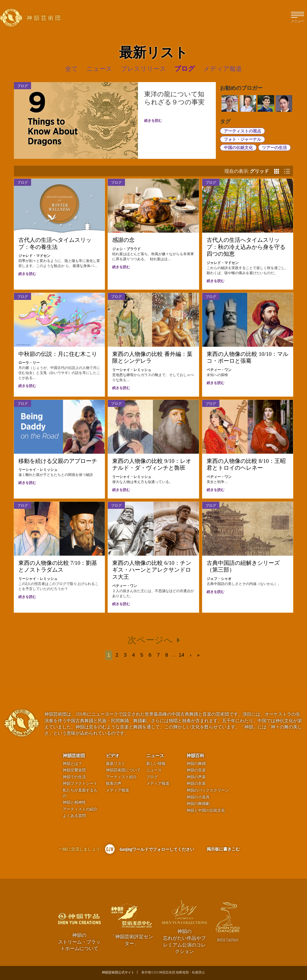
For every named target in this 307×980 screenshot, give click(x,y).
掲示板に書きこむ (223, 849)
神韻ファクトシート (80, 783)
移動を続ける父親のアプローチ (58, 461)
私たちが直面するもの (80, 793)
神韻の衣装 (196, 783)
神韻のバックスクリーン (208, 790)
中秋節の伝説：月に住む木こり (58, 354)
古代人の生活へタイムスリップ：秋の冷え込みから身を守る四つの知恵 (246, 247)
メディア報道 (118, 790)
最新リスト (116, 764)
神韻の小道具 (198, 797)
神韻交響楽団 (74, 770)
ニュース (155, 755)
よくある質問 (74, 816)
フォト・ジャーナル (242, 139)
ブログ (22, 182)
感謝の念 (123, 240)
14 (182, 655)
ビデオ (113, 755)
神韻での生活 (74, 777)
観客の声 (114, 783)
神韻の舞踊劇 (198, 804)
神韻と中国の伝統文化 (206, 810)
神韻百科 (195, 755)
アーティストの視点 (242, 131)
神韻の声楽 (196, 777)
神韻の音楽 (196, 770)
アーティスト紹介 (121, 777)
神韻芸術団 (74, 755)
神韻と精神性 (74, 802)
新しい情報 (156, 764)
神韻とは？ (72, 764)
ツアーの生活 (274, 147)
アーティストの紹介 (80, 809)
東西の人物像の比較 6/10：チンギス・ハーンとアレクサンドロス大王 (152, 570)
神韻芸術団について (123, 770)
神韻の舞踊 (196, 764)
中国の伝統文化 (238, 147)
